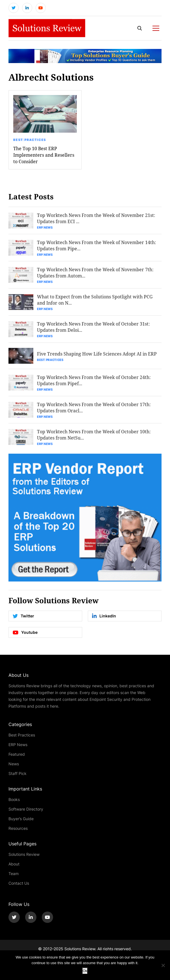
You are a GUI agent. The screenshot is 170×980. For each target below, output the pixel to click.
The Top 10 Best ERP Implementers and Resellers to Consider (44, 155)
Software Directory (26, 809)
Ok (85, 971)
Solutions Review (24, 854)
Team (14, 874)
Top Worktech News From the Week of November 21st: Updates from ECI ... (96, 218)
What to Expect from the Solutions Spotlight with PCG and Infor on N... (95, 300)
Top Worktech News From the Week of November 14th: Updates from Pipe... (97, 245)
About (14, 864)
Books (14, 799)
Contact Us (19, 883)
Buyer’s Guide (21, 819)
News (14, 764)
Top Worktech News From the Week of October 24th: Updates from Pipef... (94, 380)
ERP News (45, 227)
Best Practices (30, 140)
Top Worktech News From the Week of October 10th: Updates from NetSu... (94, 435)
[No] (163, 965)
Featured (17, 754)
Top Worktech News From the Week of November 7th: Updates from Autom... (95, 273)
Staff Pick (18, 773)
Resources (18, 828)
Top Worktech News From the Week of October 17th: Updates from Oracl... (94, 407)
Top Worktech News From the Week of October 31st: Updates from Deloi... (93, 327)
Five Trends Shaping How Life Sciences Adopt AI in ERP (97, 354)
